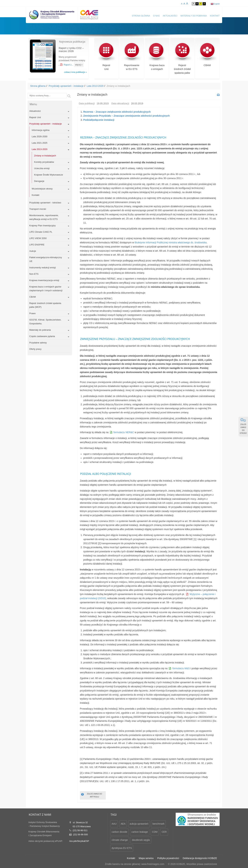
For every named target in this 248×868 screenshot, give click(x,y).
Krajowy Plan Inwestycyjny (42, 226)
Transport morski (38, 209)
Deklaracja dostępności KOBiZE (200, 858)
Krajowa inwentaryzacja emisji (44, 280)
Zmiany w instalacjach (45, 156)
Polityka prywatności (168, 858)
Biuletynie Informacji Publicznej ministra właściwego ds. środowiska (170, 242)
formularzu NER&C (124, 432)
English (216, 4)
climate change (120, 840)
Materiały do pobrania (194, 16)
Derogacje (39, 181)
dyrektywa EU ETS (122, 848)
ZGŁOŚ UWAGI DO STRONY (243, 426)
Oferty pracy (35, 349)
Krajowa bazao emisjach (157, 58)
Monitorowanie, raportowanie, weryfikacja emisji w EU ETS (44, 217)
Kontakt (215, 16)
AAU (114, 824)
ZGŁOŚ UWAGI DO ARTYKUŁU (92, 795)
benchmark (158, 824)
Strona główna (141, 16)
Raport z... (69, 65)
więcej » (79, 65)
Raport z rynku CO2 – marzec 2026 (71, 50)
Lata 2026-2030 (40, 136)
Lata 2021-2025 (40, 143)
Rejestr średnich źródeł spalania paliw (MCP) (45, 305)
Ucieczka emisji (42, 168)
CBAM (207, 56)
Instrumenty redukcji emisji (42, 268)
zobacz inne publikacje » (76, 72)
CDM (155, 832)
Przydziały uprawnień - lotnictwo (45, 203)
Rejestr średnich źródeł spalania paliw (182, 60)
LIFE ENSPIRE (37, 245)
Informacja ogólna (41, 130)
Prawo (32, 313)
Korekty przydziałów (44, 162)
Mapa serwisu (146, 858)
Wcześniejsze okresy (42, 189)
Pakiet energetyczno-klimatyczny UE (46, 259)
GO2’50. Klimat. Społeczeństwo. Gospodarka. (45, 322)
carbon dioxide (119, 832)
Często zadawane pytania (42, 336)
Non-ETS (34, 274)
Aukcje (33, 251)
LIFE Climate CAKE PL (41, 232)
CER (164, 832)
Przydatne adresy (38, 343)
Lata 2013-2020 (95, 86)
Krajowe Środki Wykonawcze (49, 175)
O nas (156, 16)
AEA (123, 824)
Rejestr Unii (35, 117)
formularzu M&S (181, 668)
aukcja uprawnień (139, 824)
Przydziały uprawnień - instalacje (66, 86)
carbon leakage (140, 832)
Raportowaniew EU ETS (132, 58)
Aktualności (170, 16)
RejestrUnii (106, 58)
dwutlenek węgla (141, 840)
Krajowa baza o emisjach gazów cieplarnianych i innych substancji (46, 289)
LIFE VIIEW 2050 (38, 238)
